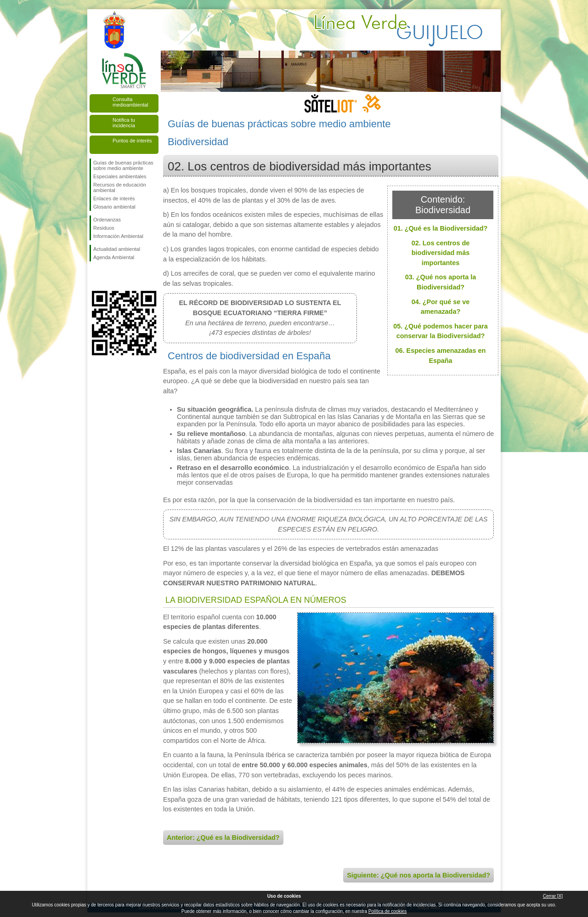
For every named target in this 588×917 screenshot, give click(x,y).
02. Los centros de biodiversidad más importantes (441, 253)
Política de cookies (387, 911)
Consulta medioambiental (130, 102)
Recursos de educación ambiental (120, 187)
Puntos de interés (132, 141)
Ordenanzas (107, 220)
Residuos (104, 228)
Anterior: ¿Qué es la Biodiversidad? (223, 838)
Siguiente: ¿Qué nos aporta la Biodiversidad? (418, 875)
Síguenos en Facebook (95, 276)
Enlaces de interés (114, 198)
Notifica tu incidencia (124, 123)
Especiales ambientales (120, 176)
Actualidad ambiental (117, 249)
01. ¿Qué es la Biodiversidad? (441, 228)
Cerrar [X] (553, 896)
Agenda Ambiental (114, 257)
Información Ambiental (118, 236)
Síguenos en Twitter (110, 276)
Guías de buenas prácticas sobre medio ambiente (123, 165)
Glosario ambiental (114, 207)
